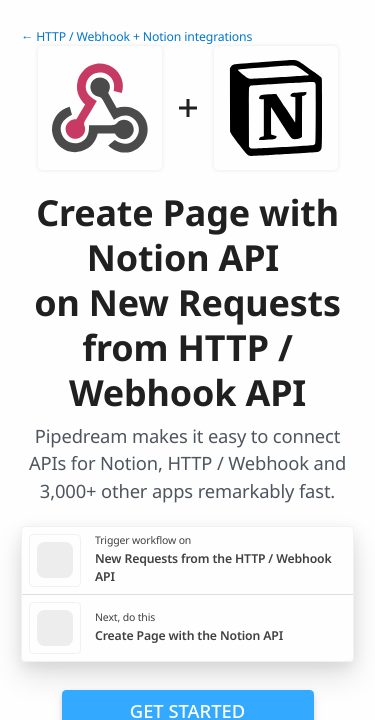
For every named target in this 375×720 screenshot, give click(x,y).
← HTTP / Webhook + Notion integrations (136, 36)
